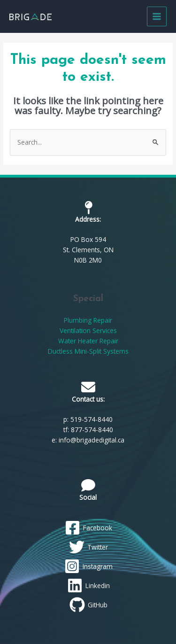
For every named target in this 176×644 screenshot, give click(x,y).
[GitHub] (88, 605)
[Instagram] (88, 566)
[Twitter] (88, 547)
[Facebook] (88, 528)
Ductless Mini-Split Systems (88, 351)
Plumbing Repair (88, 320)
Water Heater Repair (88, 341)
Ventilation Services (88, 330)
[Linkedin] (88, 586)
